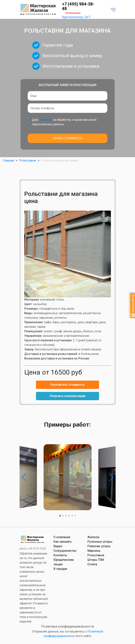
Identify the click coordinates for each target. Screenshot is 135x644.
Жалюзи (93, 537)
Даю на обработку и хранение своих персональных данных (64, 122)
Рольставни (28, 160)
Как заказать (63, 542)
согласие (46, 120)
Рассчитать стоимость (68, 385)
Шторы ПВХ (96, 560)
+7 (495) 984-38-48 (78, 6)
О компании (62, 537)
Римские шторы (99, 546)
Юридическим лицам (64, 562)
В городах (60, 569)
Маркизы (94, 551)
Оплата (92, 564)
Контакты (60, 555)
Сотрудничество (65, 551)
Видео (58, 546)
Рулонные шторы (100, 542)
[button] (24, 477)
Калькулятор (133, 306)
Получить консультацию (68, 396)
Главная (8, 160)
